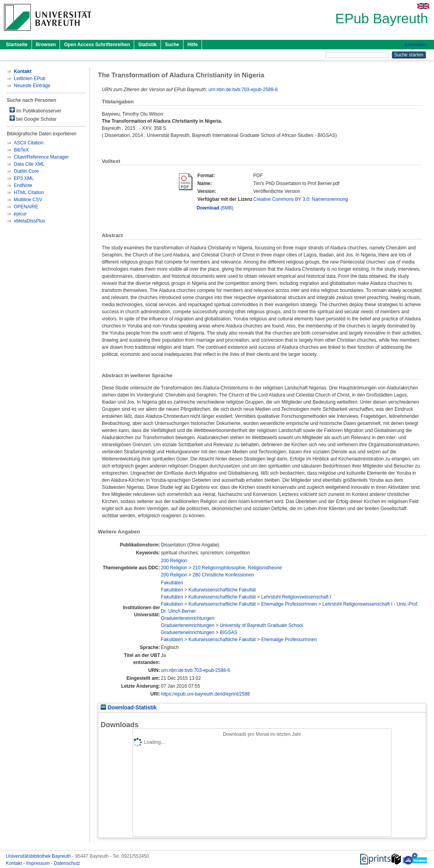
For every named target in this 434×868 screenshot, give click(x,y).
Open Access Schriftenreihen (97, 45)
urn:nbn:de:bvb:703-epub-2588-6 (243, 90)
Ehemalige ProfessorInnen (289, 604)
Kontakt (15, 863)
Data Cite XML (29, 164)
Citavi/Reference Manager (41, 157)
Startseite (17, 45)
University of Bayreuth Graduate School (261, 625)
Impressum (38, 863)
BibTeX (21, 150)
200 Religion (174, 561)
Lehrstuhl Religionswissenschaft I (296, 597)
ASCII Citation (29, 143)
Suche (172, 45)
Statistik (147, 45)
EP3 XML (24, 178)
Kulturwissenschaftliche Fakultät (222, 590)
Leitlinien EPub (30, 79)
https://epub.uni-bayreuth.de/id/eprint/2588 (206, 694)
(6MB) (215, 208)
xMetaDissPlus (29, 221)
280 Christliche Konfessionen (223, 575)
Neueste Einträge (32, 86)
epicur (20, 214)
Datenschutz (67, 863)
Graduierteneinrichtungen (188, 618)
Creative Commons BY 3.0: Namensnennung (301, 199)
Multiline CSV (28, 200)
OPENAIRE (26, 207)
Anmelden (415, 45)
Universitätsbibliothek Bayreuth (39, 856)
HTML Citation (29, 193)
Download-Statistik (129, 708)
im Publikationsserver (35, 110)
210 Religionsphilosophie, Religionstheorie (237, 568)
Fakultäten (172, 583)
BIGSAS (229, 632)
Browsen (46, 45)
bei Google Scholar (33, 119)
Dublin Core (26, 171)
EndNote (23, 185)
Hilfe (193, 45)
